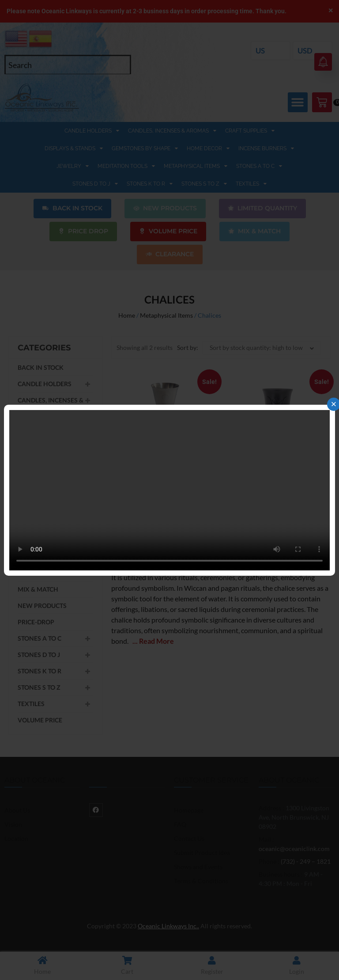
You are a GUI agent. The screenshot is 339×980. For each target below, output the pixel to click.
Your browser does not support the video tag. (169, 490)
